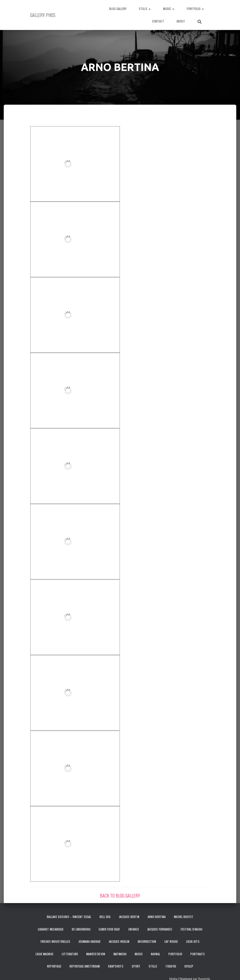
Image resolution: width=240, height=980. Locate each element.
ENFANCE (134, 929)
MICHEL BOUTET (184, 917)
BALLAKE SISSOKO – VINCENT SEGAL (69, 917)
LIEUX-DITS (193, 941)
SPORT (136, 966)
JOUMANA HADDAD (89, 941)
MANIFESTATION (96, 954)
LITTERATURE (70, 954)
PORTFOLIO (195, 9)
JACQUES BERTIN (129, 917)
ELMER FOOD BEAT (109, 929)
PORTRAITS (198, 954)
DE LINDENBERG (81, 929)
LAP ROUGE (171, 941)
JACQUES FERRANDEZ (160, 929)
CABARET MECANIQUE (51, 929)
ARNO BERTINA (157, 917)
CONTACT (158, 21)
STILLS (145, 9)
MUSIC (169, 9)
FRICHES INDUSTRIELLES (55, 941)
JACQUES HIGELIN (119, 941)
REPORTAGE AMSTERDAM (85, 966)
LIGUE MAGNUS (44, 954)
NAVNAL (155, 954)
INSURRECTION (147, 941)
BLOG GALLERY (118, 9)
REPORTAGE (54, 966)
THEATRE (171, 966)
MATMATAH (120, 954)
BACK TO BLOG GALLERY (120, 896)
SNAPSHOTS (116, 966)
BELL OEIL (105, 917)
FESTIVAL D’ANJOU (191, 929)
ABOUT (181, 21)
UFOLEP (189, 966)
